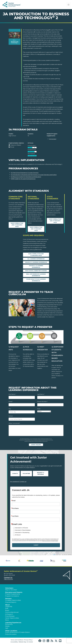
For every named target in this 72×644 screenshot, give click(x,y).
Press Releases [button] (10, 616)
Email (11, 402)
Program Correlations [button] (12, 596)
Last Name (41, 394)
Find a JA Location (11, 634)
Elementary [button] (9, 624)
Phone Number (42, 402)
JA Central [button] (30, 642)
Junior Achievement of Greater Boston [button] (18, 632)
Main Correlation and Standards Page (17, 225)
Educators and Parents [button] (14, 592)
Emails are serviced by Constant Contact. (50, 541)
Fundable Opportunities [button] (13, 600)
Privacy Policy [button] (28, 640)
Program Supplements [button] (13, 594)
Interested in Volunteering (22, 533)
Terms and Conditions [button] (17, 640)
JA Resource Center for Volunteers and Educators (26, 177)
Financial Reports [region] (11, 602)
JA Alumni (18, 535)
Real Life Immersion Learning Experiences (36, 275)
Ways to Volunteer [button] (11, 590)
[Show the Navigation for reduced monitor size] (68, 5)
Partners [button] (8, 599)
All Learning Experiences (36, 259)
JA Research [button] (9, 614)
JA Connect (53, 139)
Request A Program (41, 473)
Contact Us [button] (8, 578)
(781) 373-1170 (8, 579)
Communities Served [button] (12, 612)
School (11, 416)
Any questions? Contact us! (18, 482)
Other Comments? (14, 423)
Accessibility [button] (14, 642)
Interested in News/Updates (23, 530)
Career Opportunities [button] (12, 618)
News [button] (7, 620)
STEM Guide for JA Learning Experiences (23, 179)
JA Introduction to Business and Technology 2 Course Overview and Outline (34, 175)
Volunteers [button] (9, 588)
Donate (15, 474)
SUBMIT (36, 545)
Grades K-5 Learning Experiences (36, 262)
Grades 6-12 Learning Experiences (36, 266)
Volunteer (26, 474)
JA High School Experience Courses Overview (25, 173)
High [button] (7, 628)
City (10, 409)
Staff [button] (7, 608)
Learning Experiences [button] (13, 623)
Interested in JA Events (21, 528)
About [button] (7, 605)
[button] (40, 641)
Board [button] (7, 610)
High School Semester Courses (36, 271)
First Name (12, 394)
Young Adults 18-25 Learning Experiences (36, 280)
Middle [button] (7, 626)
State (39, 409)
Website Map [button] (22, 642)
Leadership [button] (9, 607)
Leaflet (54, 555)
